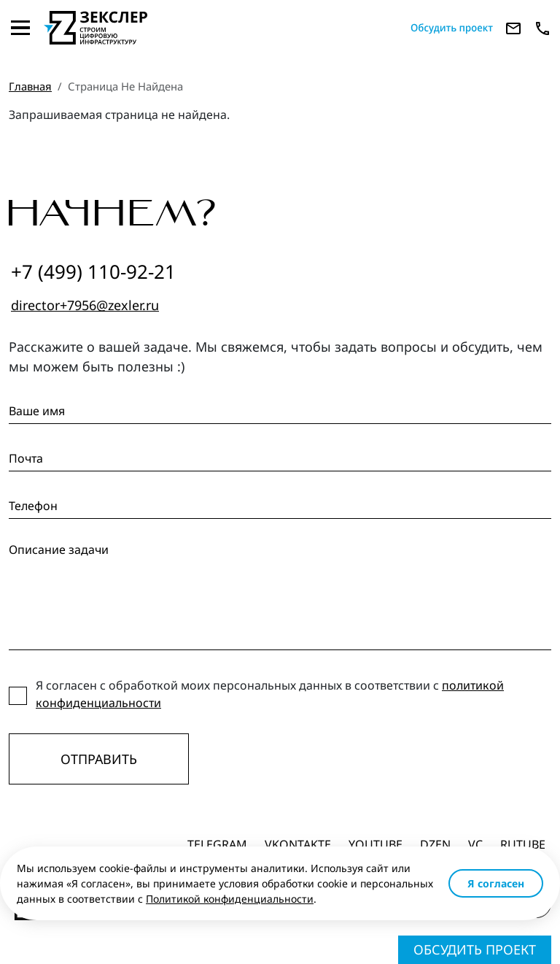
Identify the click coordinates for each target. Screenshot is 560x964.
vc (475, 844)
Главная (30, 86)
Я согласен (496, 883)
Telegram (217, 844)
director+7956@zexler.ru (85, 305)
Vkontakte (298, 844)
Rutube (523, 844)
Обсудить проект (475, 949)
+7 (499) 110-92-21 (93, 271)
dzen (435, 844)
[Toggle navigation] (20, 28)
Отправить (99, 759)
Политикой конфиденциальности (230, 899)
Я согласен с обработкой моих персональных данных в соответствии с (270, 694)
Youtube (376, 844)
